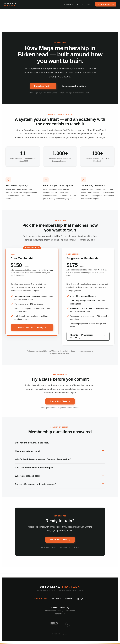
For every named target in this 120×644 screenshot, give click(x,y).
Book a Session (106, 4)
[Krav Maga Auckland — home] (10, 4)
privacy (66, 634)
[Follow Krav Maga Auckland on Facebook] (68, 624)
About (80, 4)
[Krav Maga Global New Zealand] (54, 624)
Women (69, 599)
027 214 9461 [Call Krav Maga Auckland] (60, 614)
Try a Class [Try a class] (41, 599)
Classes (69, 4)
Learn (90, 4)
